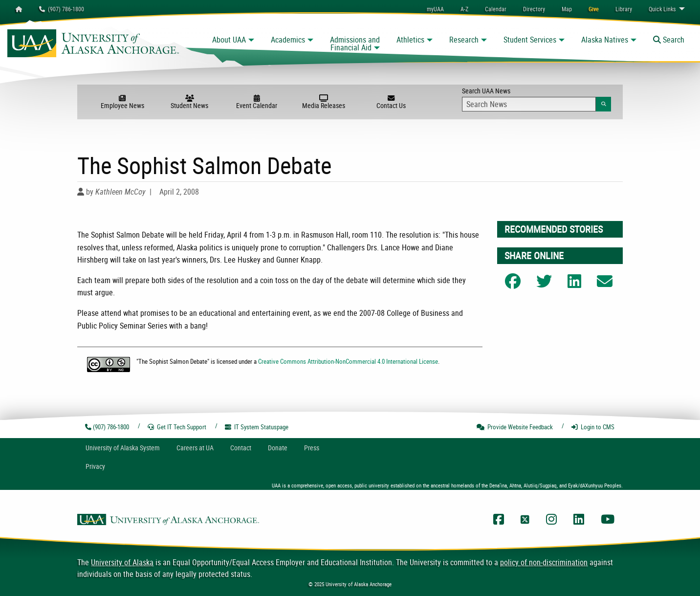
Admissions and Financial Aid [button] (355, 44)
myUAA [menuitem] (435, 9)
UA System (123, 448)
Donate (278, 448)
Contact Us (391, 102)
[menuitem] (496, 9)
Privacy (95, 466)
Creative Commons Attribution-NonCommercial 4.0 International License (348, 361)
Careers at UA (195, 448)
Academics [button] (288, 40)
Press (312, 448)
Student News (189, 102)
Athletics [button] (410, 40)
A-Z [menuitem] (464, 9)
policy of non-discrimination (544, 562)
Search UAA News (536, 99)
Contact (241, 448)
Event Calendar (256, 102)
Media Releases (324, 102)
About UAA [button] (229, 40)
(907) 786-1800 (62, 9)
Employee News (122, 102)
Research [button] (464, 40)
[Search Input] (529, 104)
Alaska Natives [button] (605, 40)
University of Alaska (122, 562)
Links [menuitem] (662, 9)
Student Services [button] (530, 40)
